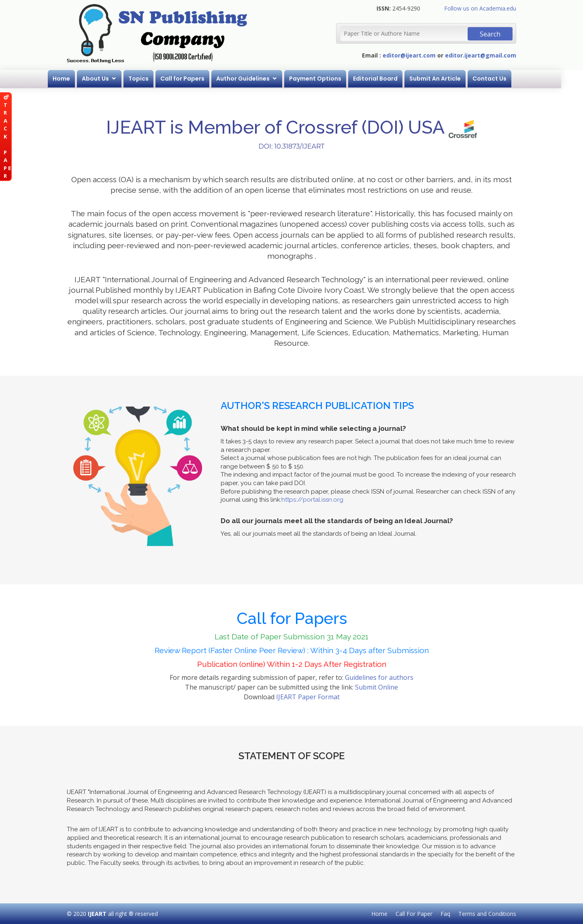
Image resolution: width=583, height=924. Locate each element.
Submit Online (377, 687)
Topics (149, 79)
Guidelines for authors (379, 677)
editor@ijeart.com (409, 55)
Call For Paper (414, 914)
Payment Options (326, 79)
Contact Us (500, 79)
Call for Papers (193, 79)
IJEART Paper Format (308, 697)
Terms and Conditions (487, 914)
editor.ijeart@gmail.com (481, 55)
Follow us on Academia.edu (480, 8)
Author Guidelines (254, 79)
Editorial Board (386, 79)
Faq (445, 914)
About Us (106, 79)
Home (72, 79)
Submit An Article (446, 79)
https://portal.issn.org (312, 500)
